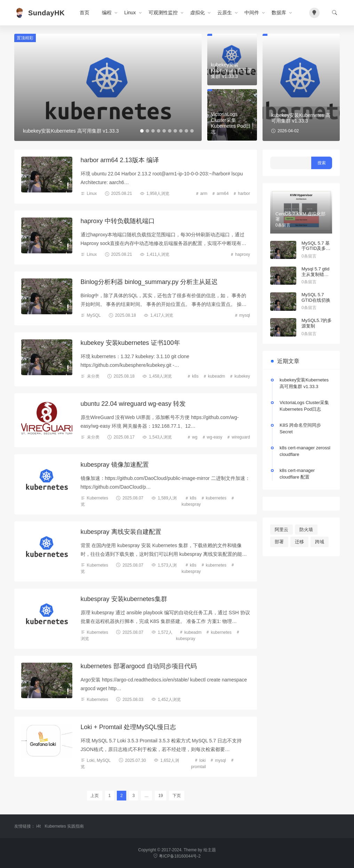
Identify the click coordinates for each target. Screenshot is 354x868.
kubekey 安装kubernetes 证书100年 (130, 343)
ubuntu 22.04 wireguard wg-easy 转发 (133, 404)
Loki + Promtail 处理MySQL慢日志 (128, 727)
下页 (177, 796)
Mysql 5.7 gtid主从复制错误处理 (315, 274)
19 (160, 796)
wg (195, 437)
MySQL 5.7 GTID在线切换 (316, 297)
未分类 (93, 376)
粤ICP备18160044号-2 (177, 856)
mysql (245, 315)
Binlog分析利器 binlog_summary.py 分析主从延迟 (149, 282)
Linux (130, 13)
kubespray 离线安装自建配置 (121, 532)
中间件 (252, 13)
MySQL (94, 315)
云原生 (225, 13)
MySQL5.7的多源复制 (317, 323)
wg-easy (215, 437)
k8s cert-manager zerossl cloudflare (305, 451)
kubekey (242, 376)
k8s (195, 376)
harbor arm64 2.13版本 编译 (120, 160)
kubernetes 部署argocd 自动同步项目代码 (139, 666)
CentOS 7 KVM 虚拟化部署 (300, 217)
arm (204, 194)
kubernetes (216, 498)
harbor (244, 194)
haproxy (243, 254)
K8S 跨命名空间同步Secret (300, 429)
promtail (198, 767)
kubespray (191, 504)
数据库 (279, 13)
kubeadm (216, 376)
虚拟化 (198, 13)
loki (202, 760)
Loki (91, 760)
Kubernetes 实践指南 (64, 826)
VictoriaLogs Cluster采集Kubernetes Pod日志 (304, 406)
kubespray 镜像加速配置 (115, 465)
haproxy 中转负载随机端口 (118, 221)
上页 (95, 796)
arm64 (223, 194)
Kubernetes (98, 498)
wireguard (241, 437)
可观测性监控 (163, 13)
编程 (107, 13)
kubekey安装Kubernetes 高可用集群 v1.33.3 (304, 383)
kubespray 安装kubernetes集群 (124, 599)
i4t (38, 826)
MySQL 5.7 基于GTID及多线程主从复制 (316, 248)
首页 (85, 13)
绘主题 (210, 850)
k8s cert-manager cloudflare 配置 (297, 474)
